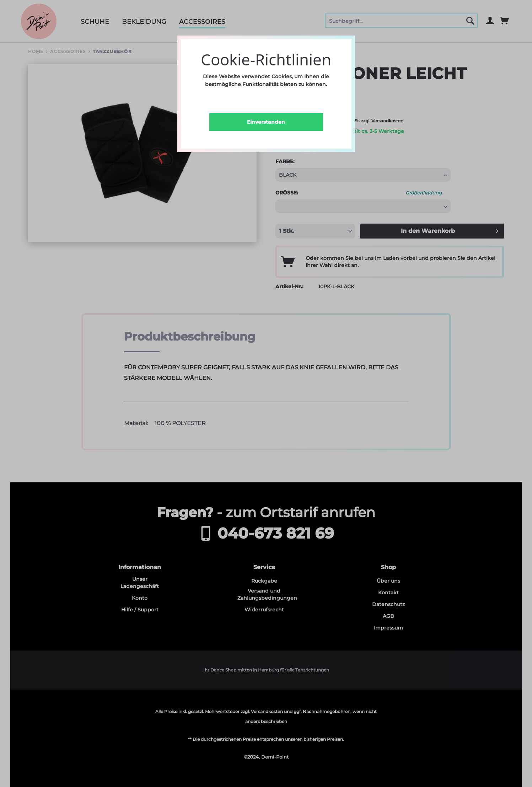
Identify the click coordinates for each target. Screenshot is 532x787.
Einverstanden (266, 122)
